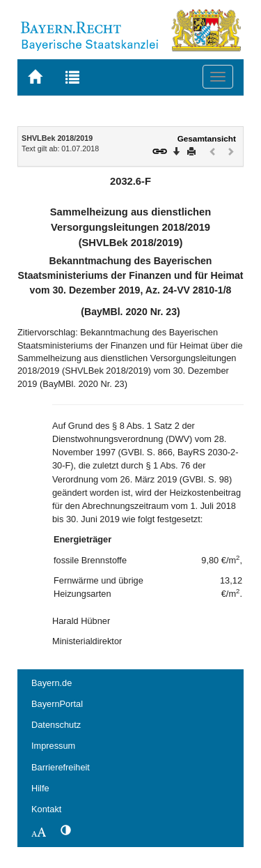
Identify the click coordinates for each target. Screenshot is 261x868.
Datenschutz (56, 725)
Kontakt (46, 809)
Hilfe (40, 788)
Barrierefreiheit (61, 767)
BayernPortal (57, 704)
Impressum (53, 746)
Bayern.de (52, 683)
